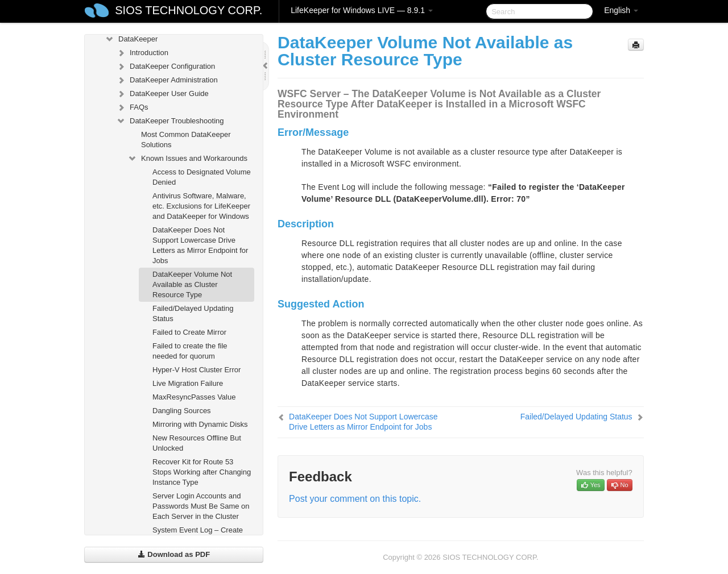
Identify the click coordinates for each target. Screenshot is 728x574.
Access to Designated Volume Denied (202, 177)
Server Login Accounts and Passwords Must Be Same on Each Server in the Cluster (201, 506)
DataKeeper (131, 39)
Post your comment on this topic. (355, 499)
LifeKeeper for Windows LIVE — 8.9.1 (362, 10)
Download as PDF (174, 554)
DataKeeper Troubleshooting (170, 121)
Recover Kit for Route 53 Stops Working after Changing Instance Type (202, 472)
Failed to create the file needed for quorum (190, 351)
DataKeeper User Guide (162, 94)
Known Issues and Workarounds (187, 159)
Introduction (142, 53)
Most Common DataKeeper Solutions (186, 140)
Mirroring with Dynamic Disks (200, 424)
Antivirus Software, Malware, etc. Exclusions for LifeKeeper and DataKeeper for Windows (201, 206)
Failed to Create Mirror (189, 332)
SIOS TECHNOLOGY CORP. (189, 10)
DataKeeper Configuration (166, 66)
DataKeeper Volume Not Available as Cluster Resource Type (192, 284)
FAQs (132, 107)
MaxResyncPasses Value (194, 397)
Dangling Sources (182, 411)
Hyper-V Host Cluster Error (197, 370)
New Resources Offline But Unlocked (197, 443)
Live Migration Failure (188, 383)
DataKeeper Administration (167, 80)
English (621, 10)
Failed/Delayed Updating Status (193, 313)
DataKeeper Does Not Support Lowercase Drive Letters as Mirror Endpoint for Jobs (200, 245)
